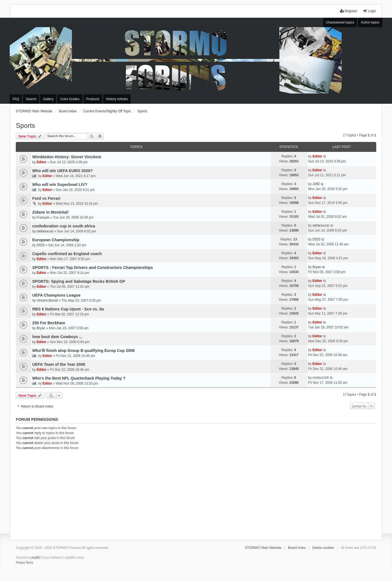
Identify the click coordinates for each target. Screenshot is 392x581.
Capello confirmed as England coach (67, 254)
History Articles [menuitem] (117, 99)
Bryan (317, 267)
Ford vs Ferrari (46, 198)
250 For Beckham (49, 323)
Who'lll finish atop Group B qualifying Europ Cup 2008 (83, 351)
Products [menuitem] (93, 99)
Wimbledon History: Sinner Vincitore (67, 157)
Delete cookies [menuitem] (323, 548)
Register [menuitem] (349, 11)
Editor (41, 162)
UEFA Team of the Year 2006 (59, 364)
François (43, 217)
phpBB (35, 558)
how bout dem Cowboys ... (57, 337)
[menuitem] (20, 563)
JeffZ (316, 184)
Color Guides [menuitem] (70, 99)
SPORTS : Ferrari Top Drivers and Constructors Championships (92, 268)
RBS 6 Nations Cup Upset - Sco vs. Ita (68, 309)
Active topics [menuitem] (370, 22)
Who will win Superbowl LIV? (60, 185)
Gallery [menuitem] (48, 99)
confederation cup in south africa (63, 226)
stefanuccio (45, 231)
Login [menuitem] (369, 11)
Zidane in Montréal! (50, 212)
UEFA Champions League (56, 295)
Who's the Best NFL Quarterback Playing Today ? (79, 378)
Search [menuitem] (31, 99)
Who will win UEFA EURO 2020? (62, 171)
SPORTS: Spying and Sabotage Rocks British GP (79, 281)
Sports (25, 125)
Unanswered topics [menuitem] (340, 22)
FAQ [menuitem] (16, 99)
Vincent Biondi (47, 300)
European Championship (56, 240)
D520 (41, 245)
